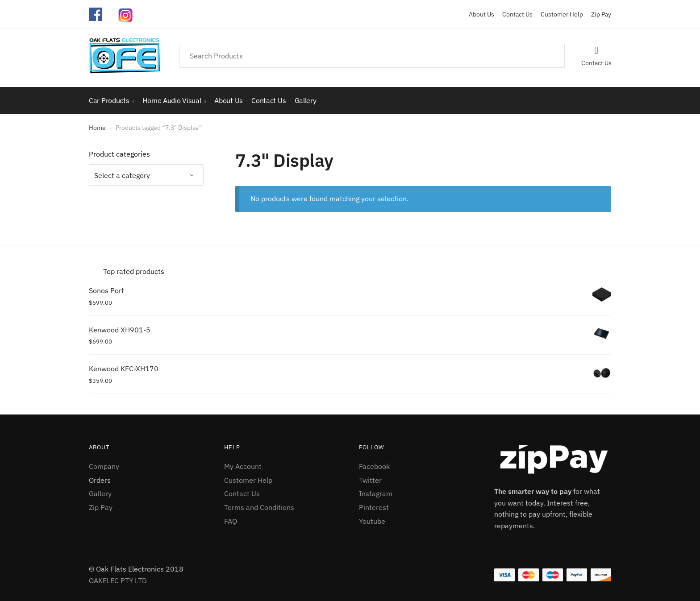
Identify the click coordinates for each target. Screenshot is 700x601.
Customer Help (558, 14)
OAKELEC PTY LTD (118, 580)
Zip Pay (598, 14)
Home (97, 128)
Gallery (100, 493)
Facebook (374, 466)
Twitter (370, 480)
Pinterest (374, 507)
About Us (481, 14)
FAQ (231, 521)
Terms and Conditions (259, 507)
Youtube (372, 521)
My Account (243, 466)
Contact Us (514, 14)
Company (104, 466)
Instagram (376, 493)
